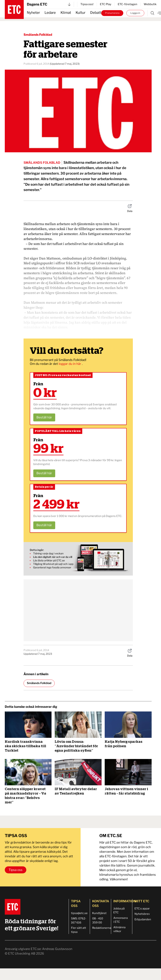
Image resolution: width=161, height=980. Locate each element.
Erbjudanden (143, 919)
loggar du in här (70, 364)
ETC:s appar (142, 909)
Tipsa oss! (87, 4)
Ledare (50, 13)
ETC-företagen (128, 4)
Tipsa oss (16, 870)
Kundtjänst (99, 913)
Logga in (135, 13)
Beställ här (44, 417)
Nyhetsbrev (142, 914)
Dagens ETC (49, 4)
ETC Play (106, 4)
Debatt (96, 13)
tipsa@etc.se (79, 913)
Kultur (80, 13)
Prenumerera (112, 13)
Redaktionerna (102, 928)
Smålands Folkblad (38, 35)
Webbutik (150, 4)
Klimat (66, 13)
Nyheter (33, 13)
